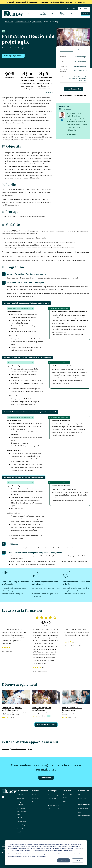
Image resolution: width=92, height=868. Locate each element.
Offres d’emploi (83, 795)
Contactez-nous (46, 778)
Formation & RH (21, 808)
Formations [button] (32, 14)
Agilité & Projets (21, 795)
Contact (85, 14)
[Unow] (13, 14)
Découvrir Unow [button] (63, 14)
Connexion (84, 8)
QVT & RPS (20, 828)
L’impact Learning (53, 795)
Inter (67, 50)
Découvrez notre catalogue (46, 725)
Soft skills (20, 818)
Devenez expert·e (83, 798)
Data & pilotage (21, 825)
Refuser (78, 860)
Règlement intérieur (84, 816)
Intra (80, 50)
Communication (21, 821)
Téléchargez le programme (13, 56)
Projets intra (36, 798)
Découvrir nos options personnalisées (73, 95)
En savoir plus (71, 134)
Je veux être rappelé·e (73, 89)
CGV (80, 812)
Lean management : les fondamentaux (72, 709)
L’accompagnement (53, 805)
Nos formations (22, 791)
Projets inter (36, 795)
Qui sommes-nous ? (53, 809)
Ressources (67, 791)
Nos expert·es (52, 798)
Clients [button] (54, 14)
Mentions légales (84, 805)
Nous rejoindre (84, 791)
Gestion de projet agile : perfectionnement (12, 709)
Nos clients (51, 802)
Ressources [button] (75, 14)
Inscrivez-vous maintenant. (46, 2)
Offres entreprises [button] (43, 14)
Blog (64, 801)
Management (21, 798)
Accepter (64, 860)
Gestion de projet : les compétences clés (41, 709)
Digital (19, 832)
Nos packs (35, 802)
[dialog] (46, 853)
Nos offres (36, 791)
